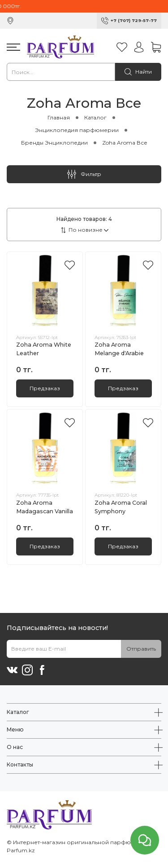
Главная (59, 117)
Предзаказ (45, 388)
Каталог (95, 117)
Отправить (141, 649)
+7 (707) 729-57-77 (134, 20)
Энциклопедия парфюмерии (77, 130)
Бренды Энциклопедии (54, 143)
